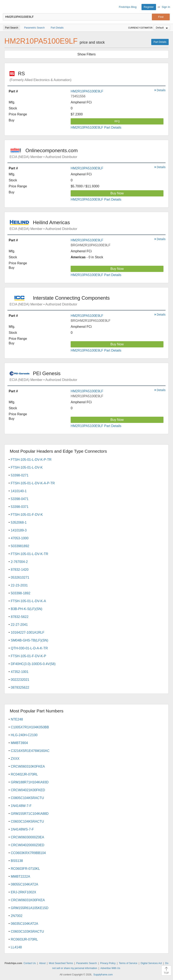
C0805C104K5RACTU (27, 798)
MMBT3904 (19, 743)
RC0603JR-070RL (24, 939)
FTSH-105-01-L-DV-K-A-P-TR (33, 483)
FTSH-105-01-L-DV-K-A (28, 601)
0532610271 (20, 577)
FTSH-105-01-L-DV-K (27, 467)
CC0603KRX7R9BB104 (28, 853)
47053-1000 (20, 538)
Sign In (166, 7)
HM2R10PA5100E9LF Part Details (96, 127)
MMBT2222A (20, 876)
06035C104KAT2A (24, 924)
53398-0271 (20, 475)
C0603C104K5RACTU (27, 821)
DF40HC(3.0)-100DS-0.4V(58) (33, 664)
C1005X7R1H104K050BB (30, 727)
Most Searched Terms (61, 963)
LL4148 (16, 947)
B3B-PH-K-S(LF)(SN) (27, 609)
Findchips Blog (128, 7)
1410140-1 (19, 491)
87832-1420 (20, 570)
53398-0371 (20, 507)
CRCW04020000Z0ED (28, 845)
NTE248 (17, 719)
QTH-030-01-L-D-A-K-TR (29, 648)
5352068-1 (19, 522)
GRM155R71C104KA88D (30, 814)
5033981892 (20, 546)
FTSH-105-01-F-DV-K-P (28, 656)
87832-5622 (20, 617)
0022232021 (20, 680)
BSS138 (17, 861)
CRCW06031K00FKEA (28, 900)
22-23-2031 (19, 585)
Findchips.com (6, 7)
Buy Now (117, 193)
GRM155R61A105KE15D (30, 908)
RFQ (117, 121)
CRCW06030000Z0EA (27, 837)
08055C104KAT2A (24, 884)
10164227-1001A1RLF (28, 632)
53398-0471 (20, 499)
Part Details (160, 42)
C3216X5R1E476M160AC (30, 751)
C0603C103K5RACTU (27, 932)
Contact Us (30, 963)
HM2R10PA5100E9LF (87, 91)
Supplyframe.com (103, 975)
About (42, 963)
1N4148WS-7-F (22, 829)
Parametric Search (86, 963)
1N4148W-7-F (21, 806)
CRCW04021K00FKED (28, 790)
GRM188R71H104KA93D (30, 782)
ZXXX (15, 759)
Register (149, 7)
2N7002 (17, 916)
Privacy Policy (108, 963)
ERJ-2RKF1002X (24, 892)
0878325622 (20, 687)
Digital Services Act (151, 963)
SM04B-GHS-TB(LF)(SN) (29, 640)
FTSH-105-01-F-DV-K (27, 515)
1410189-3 (19, 530)
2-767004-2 (19, 562)
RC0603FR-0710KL (25, 869)
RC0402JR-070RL (24, 774)
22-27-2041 (19, 625)
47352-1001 (20, 672)
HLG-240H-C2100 (24, 735)
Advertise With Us (110, 968)
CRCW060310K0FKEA (28, 766)
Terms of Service (128, 963)
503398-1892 (21, 593)
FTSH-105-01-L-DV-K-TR (29, 554)
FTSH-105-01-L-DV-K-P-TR (31, 460)
